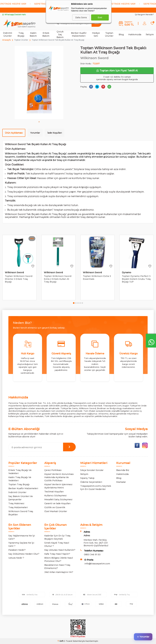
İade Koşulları (55, 133)
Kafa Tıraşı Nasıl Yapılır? (57, 554)
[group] (39, 83)
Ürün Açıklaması (14, 133)
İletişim (150, 34)
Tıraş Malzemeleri (18, 507)
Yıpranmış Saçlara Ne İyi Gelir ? (21, 544)
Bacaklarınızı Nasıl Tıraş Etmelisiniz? (57, 567)
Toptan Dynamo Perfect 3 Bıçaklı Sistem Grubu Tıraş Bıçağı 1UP (136, 279)
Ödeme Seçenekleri (91, 482)
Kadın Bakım (33, 34)
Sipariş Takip (87, 478)
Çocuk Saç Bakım (60, 34)
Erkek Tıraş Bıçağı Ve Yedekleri (20, 472)
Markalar (121, 482)
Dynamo (127, 272)
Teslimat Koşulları (54, 492)
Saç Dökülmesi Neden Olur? (24, 554)
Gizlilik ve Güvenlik (55, 507)
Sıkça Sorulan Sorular (92, 470)
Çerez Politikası (53, 470)
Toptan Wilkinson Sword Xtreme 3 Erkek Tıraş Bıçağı (19, 279)
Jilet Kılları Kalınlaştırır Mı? (59, 572)
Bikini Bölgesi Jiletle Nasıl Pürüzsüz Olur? (59, 559)
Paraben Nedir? (17, 550)
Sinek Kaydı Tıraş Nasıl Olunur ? (57, 544)
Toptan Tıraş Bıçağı (19, 484)
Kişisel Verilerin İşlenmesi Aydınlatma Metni (58, 486)
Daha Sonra (81, 17)
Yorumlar (35, 133)
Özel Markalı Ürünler (56, 511)
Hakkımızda (135, 34)
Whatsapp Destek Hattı (14, 15)
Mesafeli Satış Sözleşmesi (58, 499)
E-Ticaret (68, 641)
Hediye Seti (96, 34)
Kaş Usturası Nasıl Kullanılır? (60, 550)
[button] (39, 122)
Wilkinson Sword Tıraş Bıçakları (21, 513)
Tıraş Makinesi (16, 503)
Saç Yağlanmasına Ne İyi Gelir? (22, 537)
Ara (97, 23)
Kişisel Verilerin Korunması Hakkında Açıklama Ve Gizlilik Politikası (59, 477)
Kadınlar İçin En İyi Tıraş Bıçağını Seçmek (57, 537)
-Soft (61, 641)
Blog (121, 34)
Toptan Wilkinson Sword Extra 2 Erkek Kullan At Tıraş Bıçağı (58, 279)
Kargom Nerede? (144, 15)
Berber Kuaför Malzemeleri (79, 34)
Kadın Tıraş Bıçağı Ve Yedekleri (20, 479)
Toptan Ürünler (109, 34)
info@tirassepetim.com (97, 564)
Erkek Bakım (46, 34)
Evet (100, 17)
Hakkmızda (122, 474)
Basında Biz (123, 470)
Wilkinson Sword (94, 58)
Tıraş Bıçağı (21, 34)
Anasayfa (6, 40)
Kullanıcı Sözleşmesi (55, 496)
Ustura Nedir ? (16, 558)
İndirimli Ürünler (8, 34)
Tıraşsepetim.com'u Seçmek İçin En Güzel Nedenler (96, 488)
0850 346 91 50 (92, 554)
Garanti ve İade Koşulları (57, 503)
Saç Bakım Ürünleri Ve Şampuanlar (21, 498)
